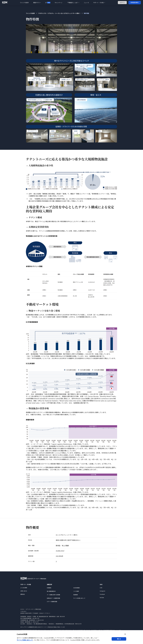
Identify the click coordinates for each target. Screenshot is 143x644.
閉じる (119, 639)
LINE (101, 588)
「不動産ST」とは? (73, 3)
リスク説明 (76, 591)
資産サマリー (37, 3)
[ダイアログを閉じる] (125, 634)
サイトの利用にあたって (79, 598)
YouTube (102, 597)
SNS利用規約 (77, 588)
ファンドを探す (24, 3)
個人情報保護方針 (51, 591)
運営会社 (23, 594)
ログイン (122, 2)
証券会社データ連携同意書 (53, 598)
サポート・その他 (99, 3)
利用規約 (49, 588)
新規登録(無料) (135, 2)
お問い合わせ (24, 591)
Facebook (102, 594)
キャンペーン (59, 3)
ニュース (86, 3)
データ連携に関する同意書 (53, 595)
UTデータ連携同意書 (52, 602)
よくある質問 (24, 588)
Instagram (102, 591)
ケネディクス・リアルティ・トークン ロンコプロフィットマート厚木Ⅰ (59, 13)
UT (48, 3)
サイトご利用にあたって (25, 640)
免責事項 (76, 595)
